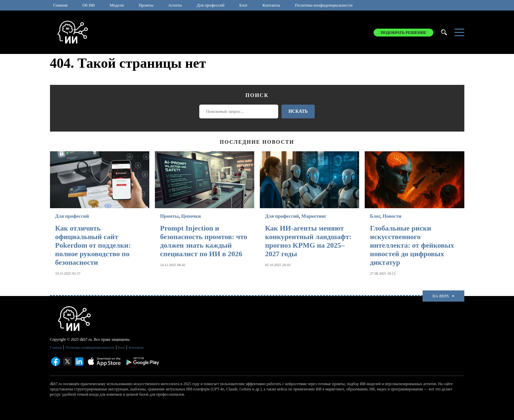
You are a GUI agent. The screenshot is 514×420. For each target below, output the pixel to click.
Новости (392, 216)
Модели (117, 5)
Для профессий (211, 5)
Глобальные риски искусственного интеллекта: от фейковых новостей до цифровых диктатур (412, 245)
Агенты (175, 5)
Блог (243, 5)
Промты (146, 5)
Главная (61, 5)
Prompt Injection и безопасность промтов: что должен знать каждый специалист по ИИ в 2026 (204, 241)
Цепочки (191, 216)
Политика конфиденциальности (324, 5)
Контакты (271, 5)
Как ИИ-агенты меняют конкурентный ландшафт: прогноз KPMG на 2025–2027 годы (308, 241)
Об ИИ (88, 5)
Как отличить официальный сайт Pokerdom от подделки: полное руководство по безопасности (93, 245)
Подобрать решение (403, 33)
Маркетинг (314, 216)
